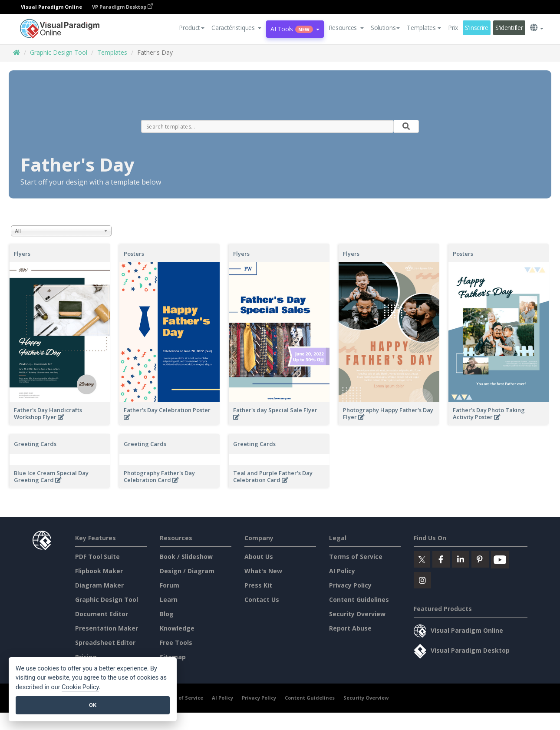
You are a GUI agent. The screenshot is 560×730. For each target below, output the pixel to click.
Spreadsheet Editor (105, 642)
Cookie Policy (80, 687)
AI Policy (342, 571)
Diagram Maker (99, 585)
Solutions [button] (385, 28)
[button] (236, 28)
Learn (169, 600)
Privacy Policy (350, 585)
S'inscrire (477, 28)
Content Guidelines (359, 600)
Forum (170, 585)
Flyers (22, 254)
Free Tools (176, 642)
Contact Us (262, 600)
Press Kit (258, 585)
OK (93, 705)
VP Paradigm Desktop (122, 7)
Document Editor (102, 614)
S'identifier (509, 28)
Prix (453, 28)
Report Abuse (350, 628)
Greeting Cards (35, 444)
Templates (112, 52)
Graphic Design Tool (59, 52)
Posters (134, 254)
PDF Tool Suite (97, 557)
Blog (167, 614)
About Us (259, 557)
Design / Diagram (187, 571)
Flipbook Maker (99, 571)
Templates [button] (424, 28)
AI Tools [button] (295, 29)
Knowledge (177, 628)
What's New (263, 571)
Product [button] (192, 28)
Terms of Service (356, 557)
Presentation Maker (107, 628)
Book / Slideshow (186, 557)
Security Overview (357, 614)
